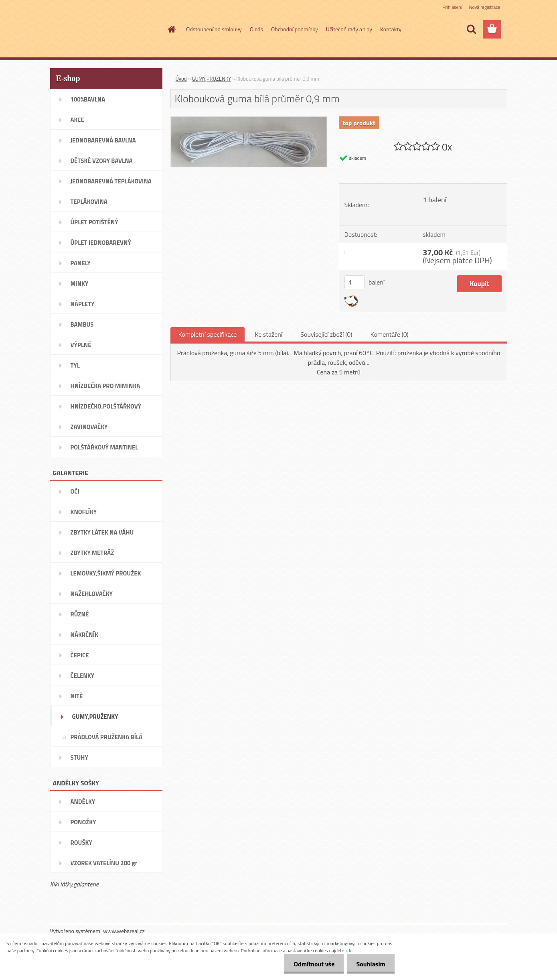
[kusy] (354, 282)
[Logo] (105, 30)
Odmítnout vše (312, 964)
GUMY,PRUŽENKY (212, 79)
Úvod (181, 79)
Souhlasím (370, 964)
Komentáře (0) (390, 334)
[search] (471, 29)
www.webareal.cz (124, 931)
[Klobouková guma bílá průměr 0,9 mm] (249, 120)
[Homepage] (171, 29)
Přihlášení (452, 7)
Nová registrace (484, 7)
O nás (256, 29)
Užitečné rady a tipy (349, 29)
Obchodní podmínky (295, 29)
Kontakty (391, 29)
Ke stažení (268, 334)
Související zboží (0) (326, 334)
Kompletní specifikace (208, 334)
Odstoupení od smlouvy (214, 29)
